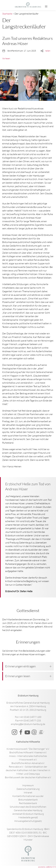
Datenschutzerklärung (28, 789)
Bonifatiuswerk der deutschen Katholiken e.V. (28, 777)
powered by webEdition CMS (47, 867)
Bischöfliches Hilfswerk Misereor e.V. (28, 752)
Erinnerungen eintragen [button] (28, 666)
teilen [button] (48, 51)
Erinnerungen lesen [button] (28, 676)
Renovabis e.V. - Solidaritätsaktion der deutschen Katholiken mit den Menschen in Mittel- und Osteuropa (28, 770)
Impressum (28, 785)
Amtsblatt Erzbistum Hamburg (28, 814)
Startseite (7, 14)
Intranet (28, 792)
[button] (46, 7)
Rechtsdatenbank (28, 803)
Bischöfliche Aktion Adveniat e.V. (28, 763)
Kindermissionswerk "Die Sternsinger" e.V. (28, 749)
